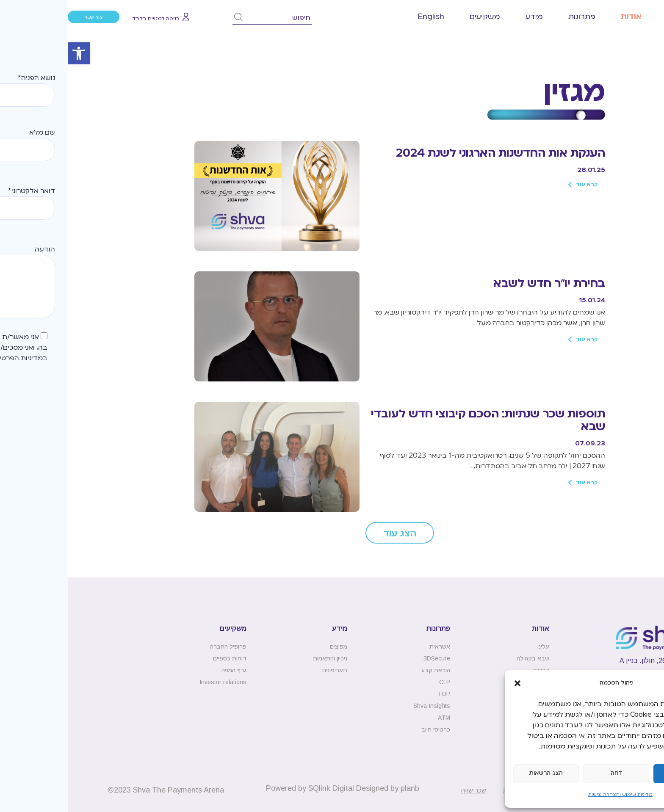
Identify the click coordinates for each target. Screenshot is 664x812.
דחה (549, 773)
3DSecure (369, 658)
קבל (618, 773)
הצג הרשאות (478, 773)
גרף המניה (166, 670)
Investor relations (155, 682)
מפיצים (271, 646)
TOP (376, 694)
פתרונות (514, 17)
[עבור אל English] (363, 17)
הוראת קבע (368, 670)
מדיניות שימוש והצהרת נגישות (553, 795)
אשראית (372, 646)
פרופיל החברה (160, 646)
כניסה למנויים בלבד (88, 19)
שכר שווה (406, 790)
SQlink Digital (263, 788)
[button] (11, 53)
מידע (466, 17)
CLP (377, 682)
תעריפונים (267, 670)
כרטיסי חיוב (368, 729)
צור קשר (26, 17)
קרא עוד (519, 185)
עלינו (476, 646)
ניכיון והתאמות (262, 658)
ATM (376, 718)
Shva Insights (364, 706)
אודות (563, 17)
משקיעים (417, 17)
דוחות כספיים (162, 658)
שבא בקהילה (465, 658)
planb (342, 788)
